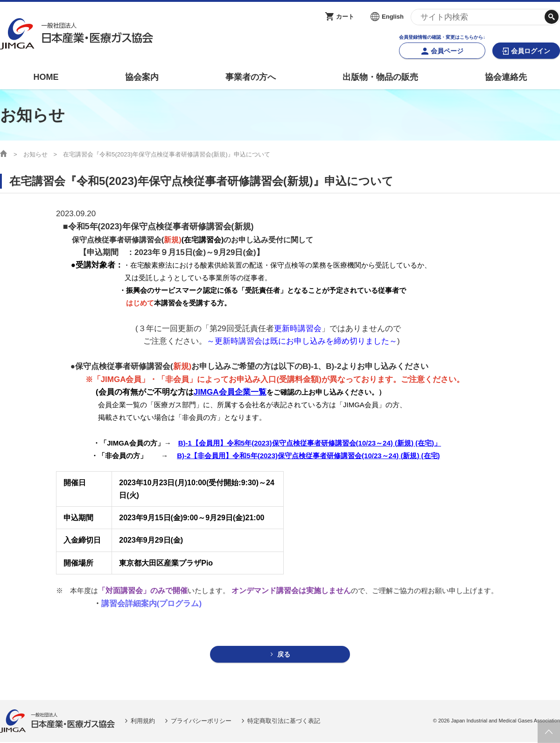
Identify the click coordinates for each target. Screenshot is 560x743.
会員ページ (447, 51)
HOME (46, 77)
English (393, 17)
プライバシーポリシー (201, 722)
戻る (284, 655)
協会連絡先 (506, 77)
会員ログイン (531, 51)
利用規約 (143, 722)
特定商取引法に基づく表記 (284, 722)
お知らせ (35, 154)
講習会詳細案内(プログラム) (151, 604)
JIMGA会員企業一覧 (230, 392)
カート (345, 17)
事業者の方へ (251, 77)
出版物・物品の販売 (380, 77)
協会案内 (142, 77)
